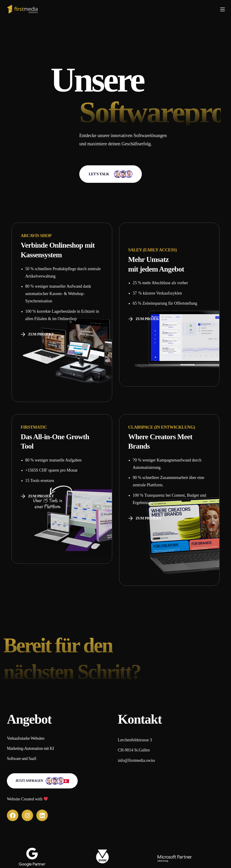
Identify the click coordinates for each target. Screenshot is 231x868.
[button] (111, 174)
